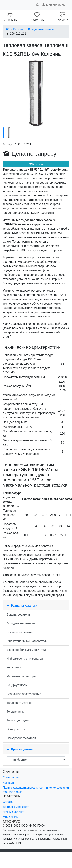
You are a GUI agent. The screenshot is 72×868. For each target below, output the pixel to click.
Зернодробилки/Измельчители (27, 650)
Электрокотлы (16, 729)
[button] (55, 5)
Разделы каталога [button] (24, 606)
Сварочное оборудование (24, 694)
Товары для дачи (18, 720)
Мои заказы (11, 817)
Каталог (18, 29)
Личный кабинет (14, 812)
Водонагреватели (18, 615)
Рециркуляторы (17, 685)
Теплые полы (15, 712)
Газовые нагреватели (21, 632)
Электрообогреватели (21, 738)
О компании (11, 778)
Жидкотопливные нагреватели (27, 641)
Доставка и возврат (16, 807)
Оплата (8, 802)
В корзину (36, 164)
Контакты (9, 783)
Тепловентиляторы (19, 703)
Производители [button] (22, 749)
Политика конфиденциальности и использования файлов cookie (36, 790)
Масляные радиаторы (21, 676)
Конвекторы (14, 667)
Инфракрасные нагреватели (26, 659)
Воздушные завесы (41, 29)
